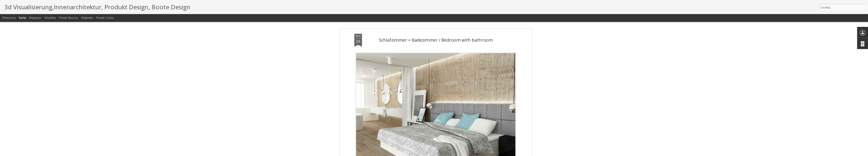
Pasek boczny (68, 18)
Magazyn (35, 18)
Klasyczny (9, 18)
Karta (22, 18)
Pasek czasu (105, 18)
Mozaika (50, 18)
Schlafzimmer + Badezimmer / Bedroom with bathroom (436, 40)
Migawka (87, 18)
